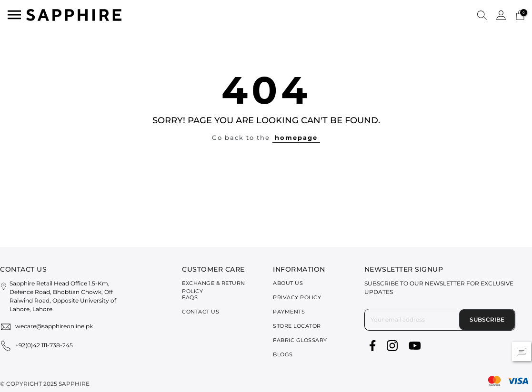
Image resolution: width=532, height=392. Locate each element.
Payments (289, 312)
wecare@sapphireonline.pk (54, 326)
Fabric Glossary (300, 340)
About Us (288, 283)
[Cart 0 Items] (520, 15)
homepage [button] (296, 137)
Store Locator (297, 326)
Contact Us (201, 312)
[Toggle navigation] (14, 15)
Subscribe (487, 319)
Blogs (283, 354)
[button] (482, 15)
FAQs (190, 297)
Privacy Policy (297, 297)
